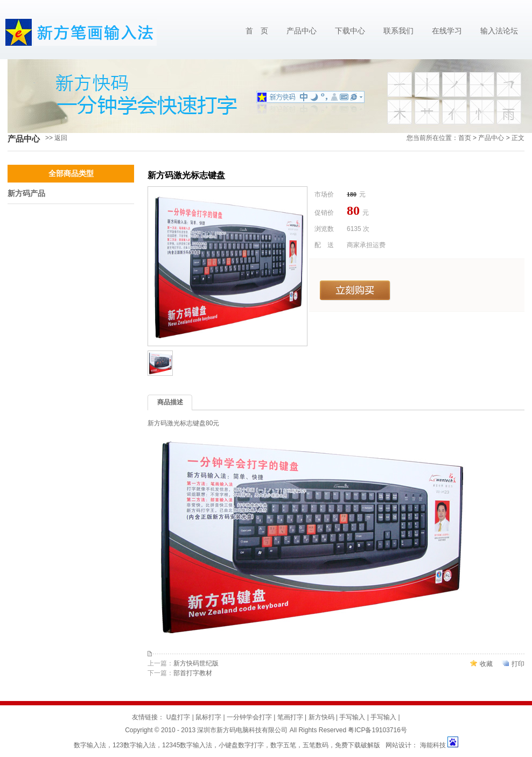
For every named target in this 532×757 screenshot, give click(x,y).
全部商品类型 (71, 173)
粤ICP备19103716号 (377, 730)
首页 (465, 138)
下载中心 (350, 31)
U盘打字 (178, 717)
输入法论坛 (499, 31)
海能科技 (433, 745)
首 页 (257, 31)
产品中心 (302, 31)
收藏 (486, 664)
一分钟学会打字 (249, 717)
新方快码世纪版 (196, 663)
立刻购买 (355, 290)
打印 (518, 664)
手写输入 (352, 717)
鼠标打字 (208, 717)
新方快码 (321, 717)
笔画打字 (290, 717)
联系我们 (398, 31)
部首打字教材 (193, 673)
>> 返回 (56, 138)
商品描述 (170, 402)
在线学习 (447, 31)
